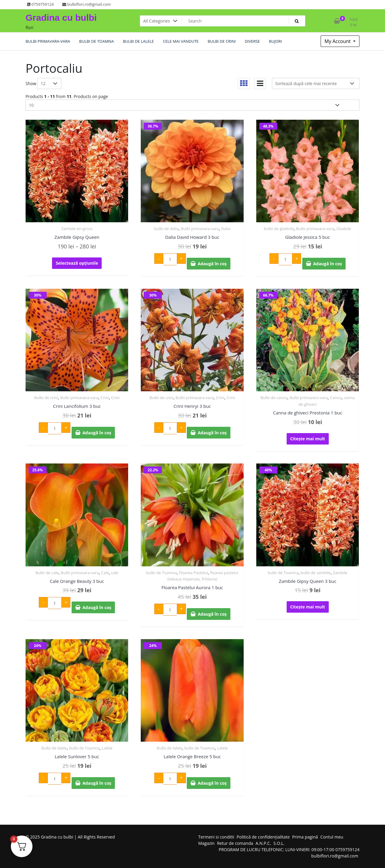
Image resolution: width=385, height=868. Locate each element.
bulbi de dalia (166, 229)
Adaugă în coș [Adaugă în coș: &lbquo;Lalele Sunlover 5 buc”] (97, 783)
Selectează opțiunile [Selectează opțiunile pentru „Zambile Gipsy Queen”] (77, 263)
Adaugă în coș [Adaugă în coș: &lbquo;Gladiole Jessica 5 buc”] (328, 264)
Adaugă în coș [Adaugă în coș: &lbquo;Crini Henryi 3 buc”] (212, 433)
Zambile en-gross (77, 229)
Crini (105, 398)
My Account (338, 41)
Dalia (226, 229)
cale (115, 573)
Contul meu (332, 837)
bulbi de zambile (316, 573)
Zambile (340, 573)
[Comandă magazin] (316, 83)
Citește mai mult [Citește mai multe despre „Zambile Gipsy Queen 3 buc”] (308, 607)
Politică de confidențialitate (263, 837)
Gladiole (344, 229)
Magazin (206, 843)
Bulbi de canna (274, 398)
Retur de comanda (235, 843)
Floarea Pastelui (193, 573)
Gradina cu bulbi (61, 18)
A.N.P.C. (263, 843)
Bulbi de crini (46, 398)
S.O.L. (279, 843)
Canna (336, 398)
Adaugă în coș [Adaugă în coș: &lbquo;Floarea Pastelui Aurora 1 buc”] (212, 614)
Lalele (107, 748)
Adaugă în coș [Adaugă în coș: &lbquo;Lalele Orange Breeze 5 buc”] (212, 783)
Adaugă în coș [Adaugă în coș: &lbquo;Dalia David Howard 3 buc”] (212, 264)
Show (31, 83)
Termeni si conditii (216, 837)
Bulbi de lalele (54, 748)
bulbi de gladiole (279, 229)
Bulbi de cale (47, 573)
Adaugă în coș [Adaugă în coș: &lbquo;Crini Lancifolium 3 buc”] (97, 433)
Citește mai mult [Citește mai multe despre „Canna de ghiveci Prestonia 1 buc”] (308, 439)
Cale (105, 573)
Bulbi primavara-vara (200, 229)
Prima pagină (305, 837)
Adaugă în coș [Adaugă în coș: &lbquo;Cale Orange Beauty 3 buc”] (97, 607)
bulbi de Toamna (162, 573)
